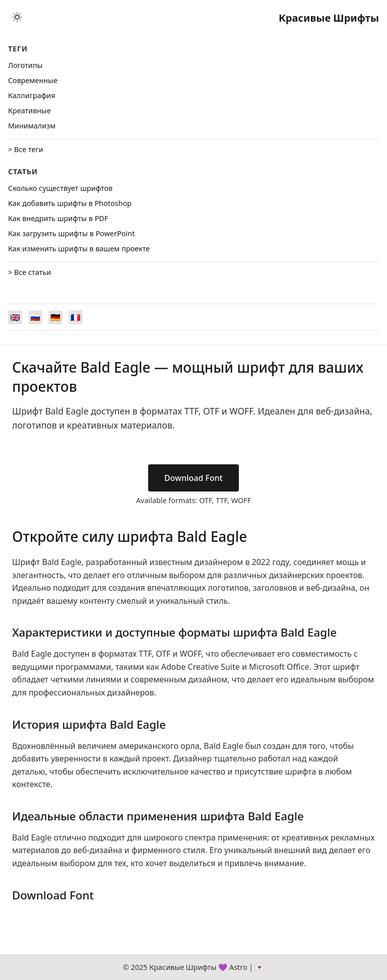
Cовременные (33, 80)
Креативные (29, 111)
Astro (238, 967)
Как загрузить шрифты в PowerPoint (71, 233)
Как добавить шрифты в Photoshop (70, 203)
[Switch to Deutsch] (55, 317)
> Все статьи (29, 272)
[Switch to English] (15, 317)
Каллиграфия (32, 95)
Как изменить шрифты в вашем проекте (79, 249)
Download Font (193, 478)
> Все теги (26, 149)
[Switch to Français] (76, 317)
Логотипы (25, 65)
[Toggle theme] (17, 18)
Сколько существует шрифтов (60, 188)
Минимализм (32, 126)
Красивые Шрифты (329, 18)
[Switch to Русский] (35, 317)
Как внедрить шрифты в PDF (58, 218)
